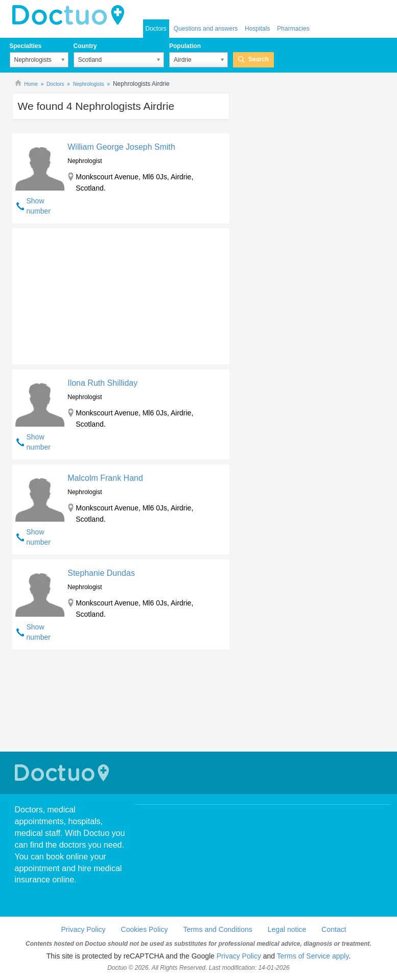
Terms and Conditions (217, 929)
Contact (334, 929)
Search (259, 59)
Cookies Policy (145, 929)
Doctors (156, 29)
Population (185, 46)
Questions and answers (206, 29)
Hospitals (257, 29)
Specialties (26, 46)
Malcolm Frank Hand (105, 478)
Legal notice (287, 929)
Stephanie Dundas (101, 573)
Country (85, 46)
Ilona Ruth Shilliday (102, 383)
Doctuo (63, 773)
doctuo (71, 15)
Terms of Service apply (313, 956)
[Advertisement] (90, 294)
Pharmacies (293, 29)
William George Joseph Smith (121, 147)
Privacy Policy (83, 929)
